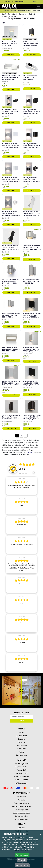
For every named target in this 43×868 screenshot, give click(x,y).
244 (24, 473)
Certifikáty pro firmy (21, 810)
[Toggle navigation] (39, 6)
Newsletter (21, 739)
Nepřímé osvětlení (10, 17)
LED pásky (30, 452)
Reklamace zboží (21, 773)
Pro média (22, 742)
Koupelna (23, 14)
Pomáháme (22, 749)
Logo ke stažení (22, 746)
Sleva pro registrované (22, 764)
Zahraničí (22, 828)
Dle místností (13, 14)
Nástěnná (31, 14)
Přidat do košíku (11, 55)
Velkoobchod (21, 797)
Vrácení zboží (21, 770)
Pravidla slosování (21, 819)
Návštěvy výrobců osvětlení (21, 806)
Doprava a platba (21, 767)
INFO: (36, 2)
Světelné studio (21, 736)
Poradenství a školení (21, 803)
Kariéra (21, 752)
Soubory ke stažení (22, 816)
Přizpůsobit (22, 860)
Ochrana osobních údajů (21, 813)
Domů (4, 14)
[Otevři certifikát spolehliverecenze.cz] (27, 465)
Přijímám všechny (22, 855)
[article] (21, 486)
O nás (22, 733)
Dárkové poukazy (22, 780)
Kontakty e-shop (21, 755)
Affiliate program (22, 783)
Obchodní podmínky (21, 777)
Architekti (21, 800)
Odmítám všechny (22, 865)
